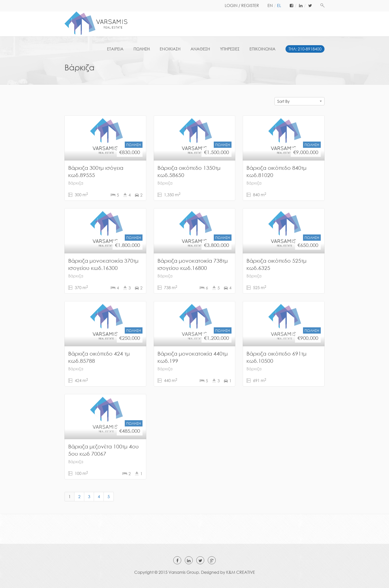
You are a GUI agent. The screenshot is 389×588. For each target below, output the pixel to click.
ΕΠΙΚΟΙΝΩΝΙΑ (262, 49)
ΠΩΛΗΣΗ (142, 49)
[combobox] (299, 101)
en (270, 5)
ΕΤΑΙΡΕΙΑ (115, 49)
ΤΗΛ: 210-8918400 (305, 49)
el (279, 5)
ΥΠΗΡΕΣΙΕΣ (230, 49)
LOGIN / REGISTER (242, 5)
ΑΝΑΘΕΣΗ (200, 49)
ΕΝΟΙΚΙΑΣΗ (170, 49)
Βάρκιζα (76, 183)
